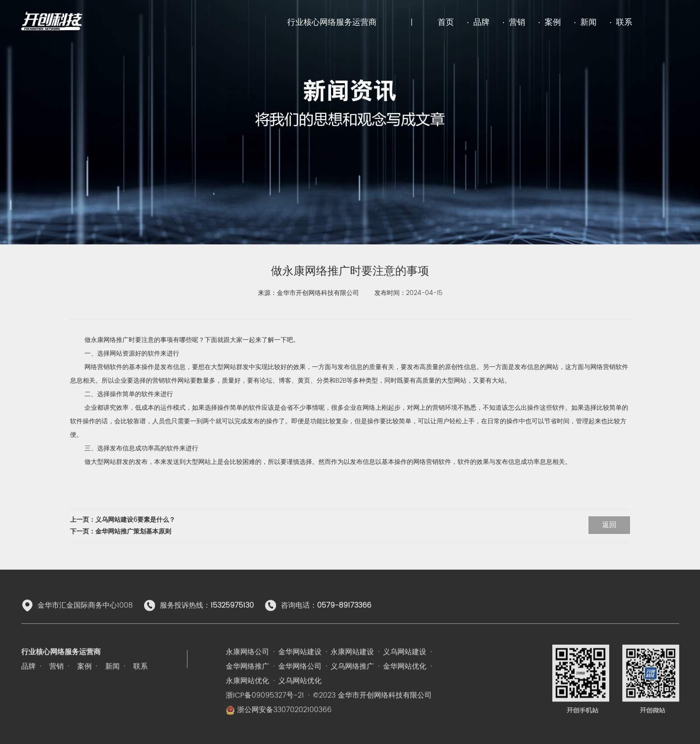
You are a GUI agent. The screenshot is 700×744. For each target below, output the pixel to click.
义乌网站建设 (405, 683)
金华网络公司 (300, 697)
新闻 (588, 22)
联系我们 (665, 621)
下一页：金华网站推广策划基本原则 (121, 531)
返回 (609, 525)
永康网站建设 (352, 683)
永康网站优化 (247, 712)
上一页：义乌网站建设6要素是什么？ (123, 520)
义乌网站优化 (300, 712)
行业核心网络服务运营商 (332, 22)
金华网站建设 (300, 683)
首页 (446, 22)
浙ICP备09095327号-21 (265, 726)
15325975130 (232, 621)
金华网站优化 (405, 697)
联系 (624, 22)
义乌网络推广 (352, 697)
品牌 (481, 22)
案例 (553, 22)
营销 (517, 22)
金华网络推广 (247, 697)
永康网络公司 (247, 683)
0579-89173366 (344, 621)
